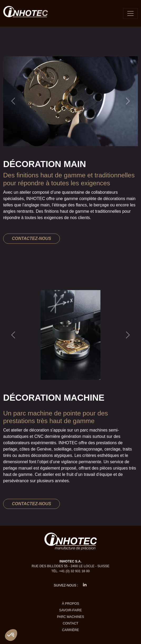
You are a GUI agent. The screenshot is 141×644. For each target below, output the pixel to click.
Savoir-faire (70, 610)
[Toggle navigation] (130, 13)
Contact (70, 623)
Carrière (70, 630)
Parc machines (70, 617)
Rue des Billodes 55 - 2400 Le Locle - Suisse (70, 566)
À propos (70, 604)
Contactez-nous (31, 238)
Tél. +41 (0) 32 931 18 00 (71, 571)
